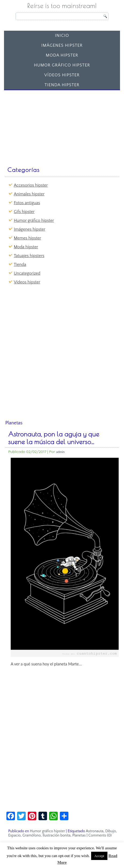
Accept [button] (99, 856)
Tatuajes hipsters (29, 256)
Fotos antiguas (27, 203)
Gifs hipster (24, 212)
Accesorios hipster (31, 185)
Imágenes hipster (62, 45)
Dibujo (111, 831)
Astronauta (95, 831)
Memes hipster (28, 238)
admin (60, 452)
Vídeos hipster (62, 75)
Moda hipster (62, 55)
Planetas (79, 835)
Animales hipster (29, 194)
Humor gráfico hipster (62, 65)
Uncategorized (27, 273)
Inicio (62, 35)
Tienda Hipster (62, 85)
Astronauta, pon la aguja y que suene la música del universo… (54, 438)
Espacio (15, 835)
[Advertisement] (46, 126)
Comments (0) (100, 835)
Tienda (20, 265)
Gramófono (32, 835)
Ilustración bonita (56, 835)
